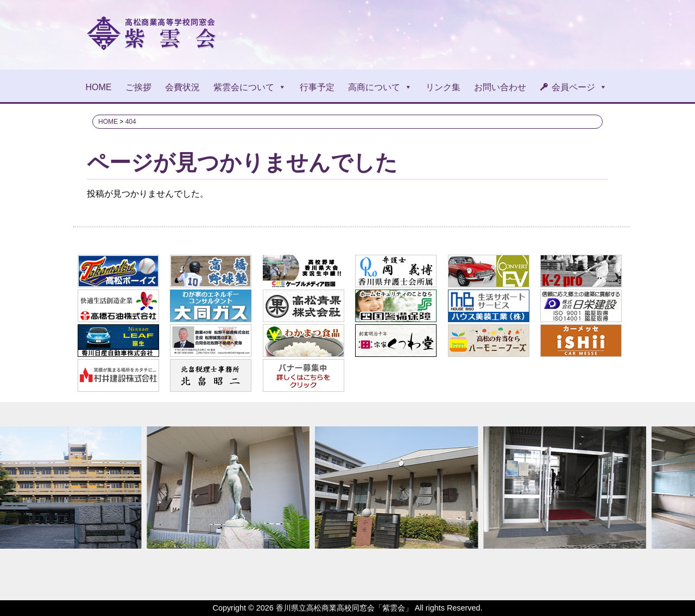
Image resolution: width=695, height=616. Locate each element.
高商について (380, 87)
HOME (99, 87)
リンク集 (443, 87)
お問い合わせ (500, 87)
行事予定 (317, 87)
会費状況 (182, 87)
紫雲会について (250, 87)
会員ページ (579, 87)
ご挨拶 (138, 87)
